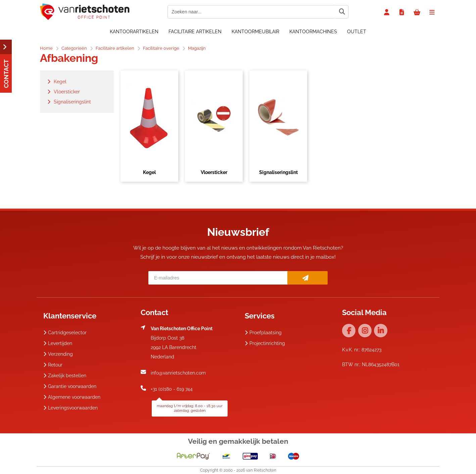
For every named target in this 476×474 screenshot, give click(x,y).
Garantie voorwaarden (70, 386)
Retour (53, 365)
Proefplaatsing (263, 333)
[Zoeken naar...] (342, 12)
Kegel (149, 172)
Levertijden (58, 343)
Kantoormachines (313, 32)
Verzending (58, 354)
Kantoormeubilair (255, 32)
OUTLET (357, 32)
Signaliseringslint (278, 172)
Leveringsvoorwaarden (70, 408)
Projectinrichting (265, 343)
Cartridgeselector (65, 333)
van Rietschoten (261, 470)
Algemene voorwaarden (72, 397)
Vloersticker (214, 172)
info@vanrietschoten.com (178, 373)
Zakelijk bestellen (65, 376)
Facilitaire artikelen (195, 32)
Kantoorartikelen (134, 32)
